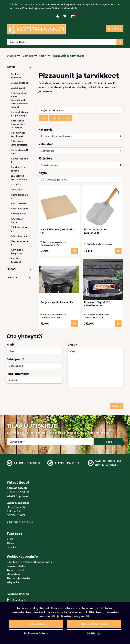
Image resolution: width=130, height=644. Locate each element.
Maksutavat (14, 574)
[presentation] (93, 396)
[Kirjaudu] (58, 16)
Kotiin (10, 539)
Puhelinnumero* (18, 374)
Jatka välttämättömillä (94, 624)
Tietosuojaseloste (18, 578)
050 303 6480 (19, 492)
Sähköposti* (15, 359)
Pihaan (11, 543)
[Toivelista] (65, 16)
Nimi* (10, 345)
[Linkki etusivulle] (36, 29)
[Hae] (62, 42)
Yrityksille (13, 582)
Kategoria (46, 130)
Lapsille (11, 547)
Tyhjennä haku (61, 118)
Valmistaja (46, 144)
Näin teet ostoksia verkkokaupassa (29, 562)
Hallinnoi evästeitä (36, 633)
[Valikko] (115, 29)
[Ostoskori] (72, 16)
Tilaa (109, 442)
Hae (43, 118)
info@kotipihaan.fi (18, 496)
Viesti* (72, 345)
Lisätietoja (94, 633)
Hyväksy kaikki (36, 624)
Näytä (43, 173)
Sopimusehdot (16, 566)
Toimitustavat (15, 570)
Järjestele (45, 158)
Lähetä (117, 406)
